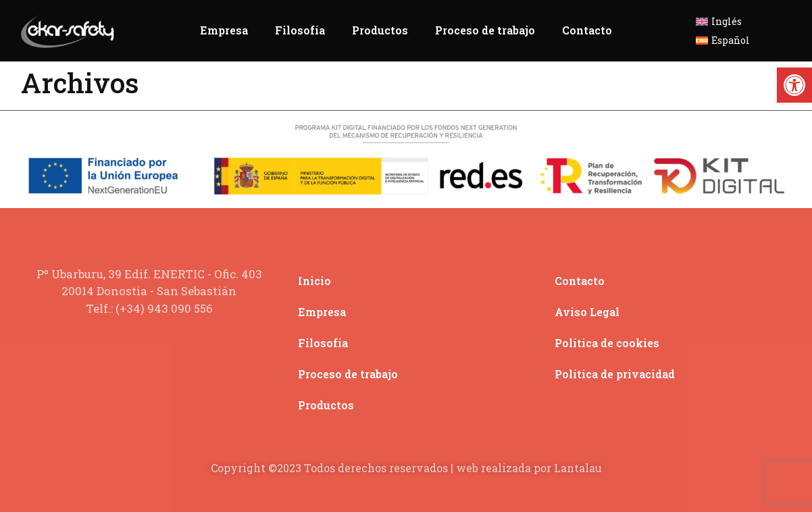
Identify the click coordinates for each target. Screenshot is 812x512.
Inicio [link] (314, 281)
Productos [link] (380, 30)
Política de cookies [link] (607, 343)
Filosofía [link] (300, 30)
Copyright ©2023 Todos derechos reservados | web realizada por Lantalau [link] (406, 468)
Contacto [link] (587, 30)
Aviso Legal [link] (587, 312)
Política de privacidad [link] (615, 374)
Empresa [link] (224, 30)
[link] (794, 85)
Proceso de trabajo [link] (485, 30)
